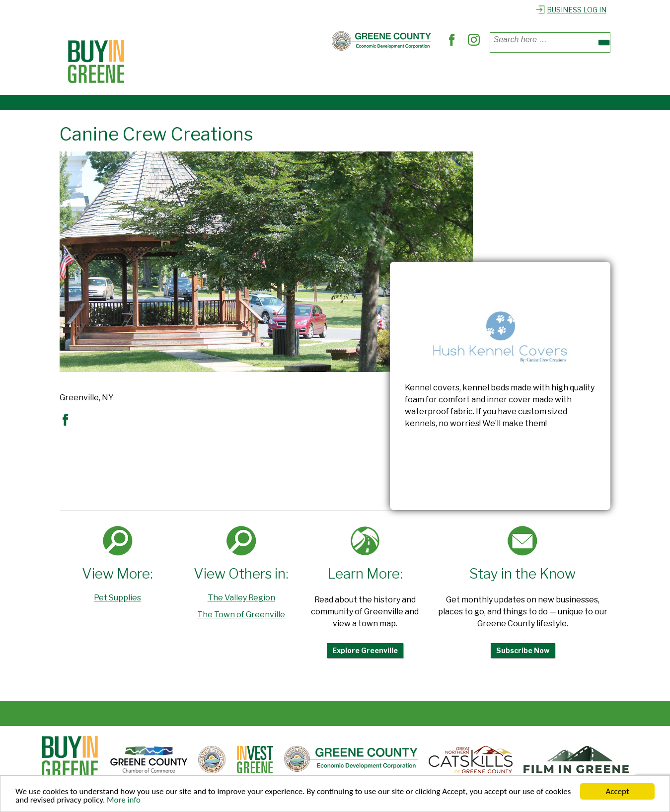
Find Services (322, 74)
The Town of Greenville (241, 615)
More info (124, 800)
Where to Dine (251, 74)
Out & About (388, 74)
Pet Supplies (117, 598)
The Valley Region (241, 598)
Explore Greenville (365, 650)
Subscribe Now (523, 650)
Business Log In (571, 10)
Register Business (508, 74)
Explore (443, 74)
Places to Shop (177, 74)
